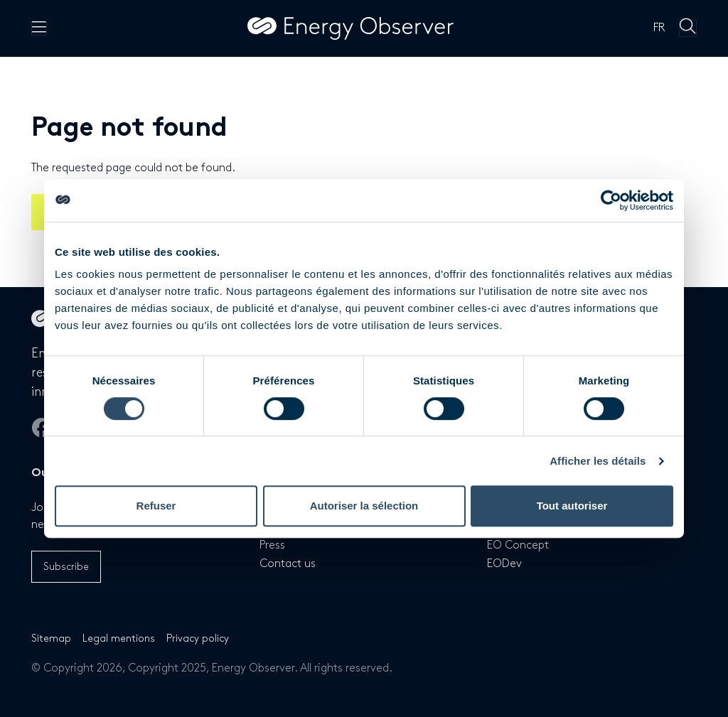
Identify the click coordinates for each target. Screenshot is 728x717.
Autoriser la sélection (364, 506)
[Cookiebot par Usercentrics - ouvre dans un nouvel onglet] (611, 200)
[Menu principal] (39, 28)
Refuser (156, 506)
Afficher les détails (598, 461)
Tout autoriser (572, 506)
